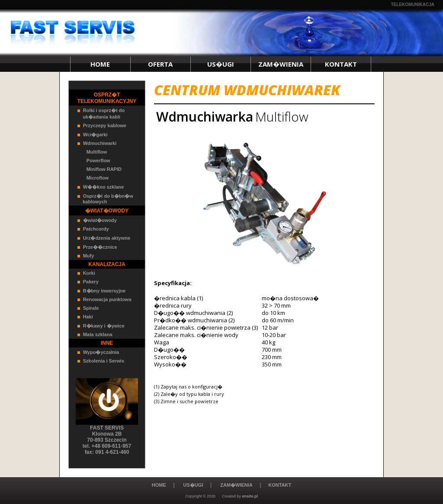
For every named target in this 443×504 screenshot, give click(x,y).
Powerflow (98, 161)
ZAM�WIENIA (281, 64)
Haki (88, 317)
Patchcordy (96, 229)
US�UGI (221, 64)
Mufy (89, 256)
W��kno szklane (104, 187)
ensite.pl (250, 496)
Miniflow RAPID (104, 169)
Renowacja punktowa (107, 299)
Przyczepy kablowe (105, 125)
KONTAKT (341, 64)
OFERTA (160, 64)
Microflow (98, 178)
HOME (100, 64)
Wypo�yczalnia (101, 352)
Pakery (91, 282)
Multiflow (97, 152)
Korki (89, 273)
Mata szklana (98, 334)
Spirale (91, 308)
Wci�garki (95, 135)
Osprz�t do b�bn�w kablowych (105, 199)
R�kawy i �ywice (104, 326)
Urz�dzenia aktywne (107, 238)
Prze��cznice (100, 247)
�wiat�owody (100, 220)
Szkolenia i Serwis (104, 361)
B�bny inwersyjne (104, 291)
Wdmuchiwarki (100, 143)
